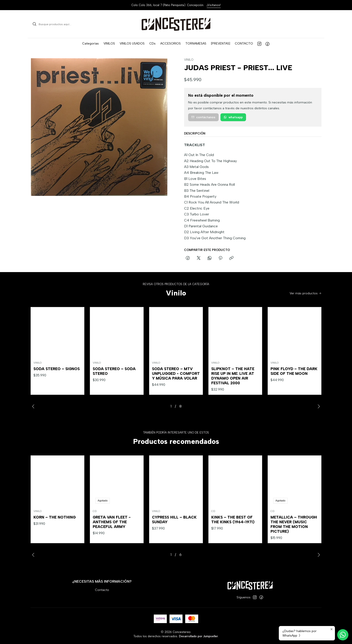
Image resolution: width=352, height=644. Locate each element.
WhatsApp (233, 117)
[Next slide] (318, 406)
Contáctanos (203, 117)
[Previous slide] (34, 406)
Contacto (102, 590)
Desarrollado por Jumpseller (198, 636)
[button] (90, 44)
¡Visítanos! (214, 5)
